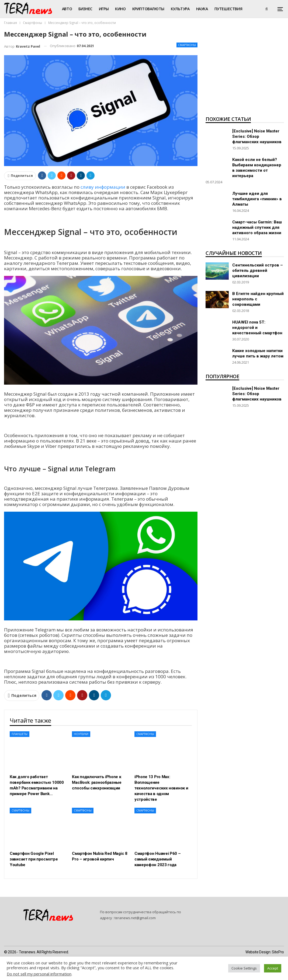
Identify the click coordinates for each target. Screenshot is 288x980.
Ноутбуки (81, 734)
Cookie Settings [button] (244, 968)
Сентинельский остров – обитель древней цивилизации (258, 271)
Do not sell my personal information (39, 974)
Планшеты (20, 734)
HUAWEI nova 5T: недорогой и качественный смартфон (257, 328)
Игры (104, 9)
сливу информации (103, 187)
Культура (180, 9)
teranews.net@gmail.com (135, 918)
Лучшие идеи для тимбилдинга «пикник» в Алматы (257, 199)
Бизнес (85, 9)
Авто (67, 9)
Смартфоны (187, 45)
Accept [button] (273, 968)
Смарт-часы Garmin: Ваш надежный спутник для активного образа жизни (257, 227)
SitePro (278, 952)
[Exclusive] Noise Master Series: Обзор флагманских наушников (257, 136)
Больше (222, 9)
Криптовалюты (148, 9)
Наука (202, 9)
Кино (120, 9)
